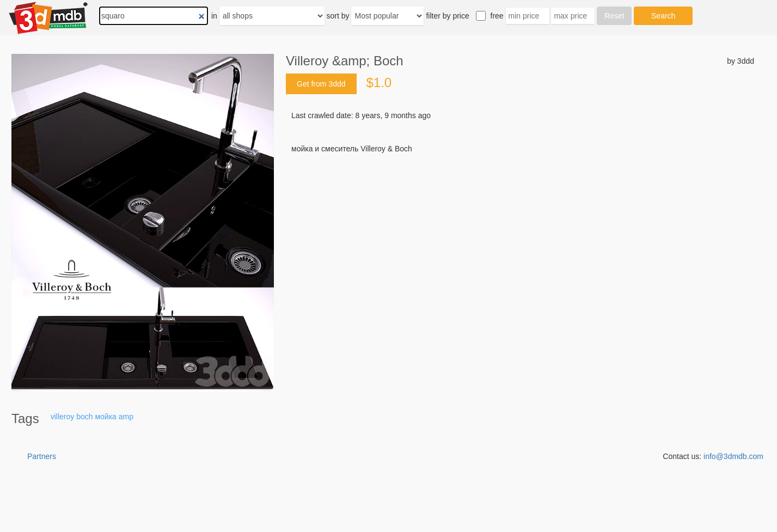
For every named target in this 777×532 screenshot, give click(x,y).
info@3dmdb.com (733, 456)
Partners (42, 456)
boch (84, 417)
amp (126, 417)
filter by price (447, 16)
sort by (338, 16)
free (497, 16)
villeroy (63, 417)
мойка (105, 417)
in (214, 16)
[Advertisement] (520, 237)
